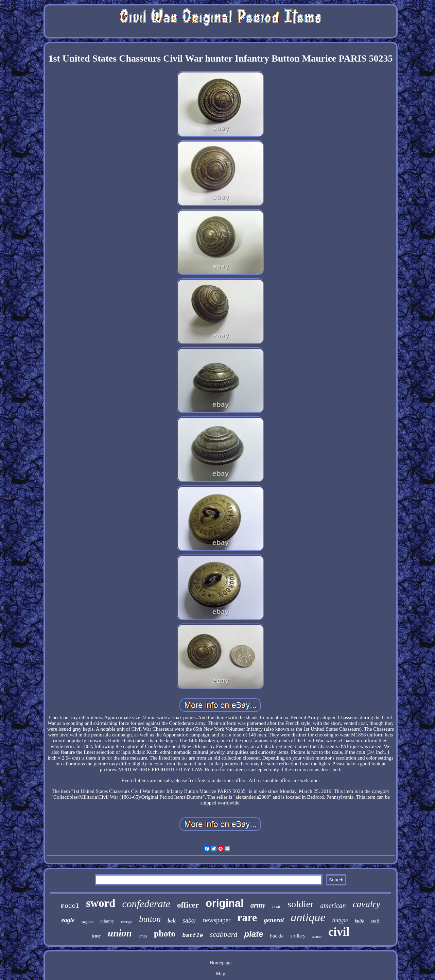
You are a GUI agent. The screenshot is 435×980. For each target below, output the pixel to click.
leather (317, 937)
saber (189, 921)
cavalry (367, 904)
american (333, 906)
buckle (277, 936)
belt (172, 921)
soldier (300, 904)
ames (143, 936)
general (274, 920)
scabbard (223, 934)
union (120, 933)
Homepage (221, 963)
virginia (87, 922)
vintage (127, 922)
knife (359, 921)
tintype (340, 920)
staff (375, 921)
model (70, 906)
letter (96, 936)
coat (276, 907)
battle (193, 936)
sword (101, 903)
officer (188, 905)
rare (247, 917)
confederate (146, 904)
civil (339, 932)
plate (254, 934)
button (150, 919)
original (225, 903)
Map (221, 974)
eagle (68, 920)
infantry (107, 921)
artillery (298, 936)
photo (165, 934)
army (258, 905)
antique (308, 917)
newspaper (217, 920)
